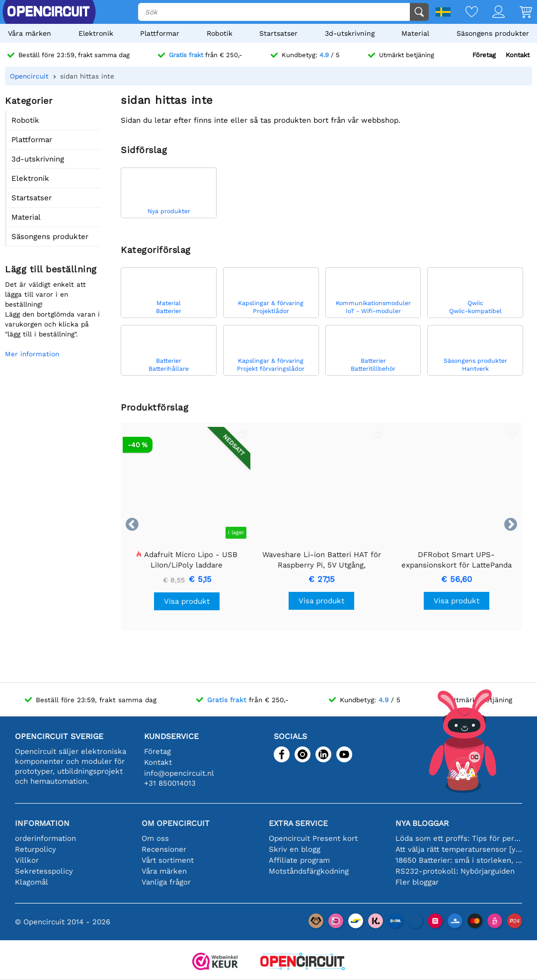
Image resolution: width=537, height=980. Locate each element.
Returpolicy (36, 849)
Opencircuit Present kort (313, 838)
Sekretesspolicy (44, 871)
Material (415, 33)
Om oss (155, 838)
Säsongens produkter (493, 33)
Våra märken (30, 33)
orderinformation (45, 838)
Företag (484, 55)
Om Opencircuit (176, 823)
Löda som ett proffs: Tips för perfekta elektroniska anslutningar (459, 838)
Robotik (220, 33)
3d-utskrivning (350, 33)
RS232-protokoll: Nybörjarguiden (455, 871)
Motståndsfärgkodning (309, 871)
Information (42, 823)
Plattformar (160, 33)
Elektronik (96, 33)
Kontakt (518, 55)
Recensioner (164, 849)
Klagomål (32, 882)
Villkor (27, 860)
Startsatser (278, 33)
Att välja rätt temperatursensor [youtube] (459, 849)
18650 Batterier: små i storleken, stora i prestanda (459, 860)
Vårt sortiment (168, 860)
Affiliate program (299, 860)
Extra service (298, 823)
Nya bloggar (422, 823)
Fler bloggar (417, 882)
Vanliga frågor (166, 882)
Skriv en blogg (295, 849)
